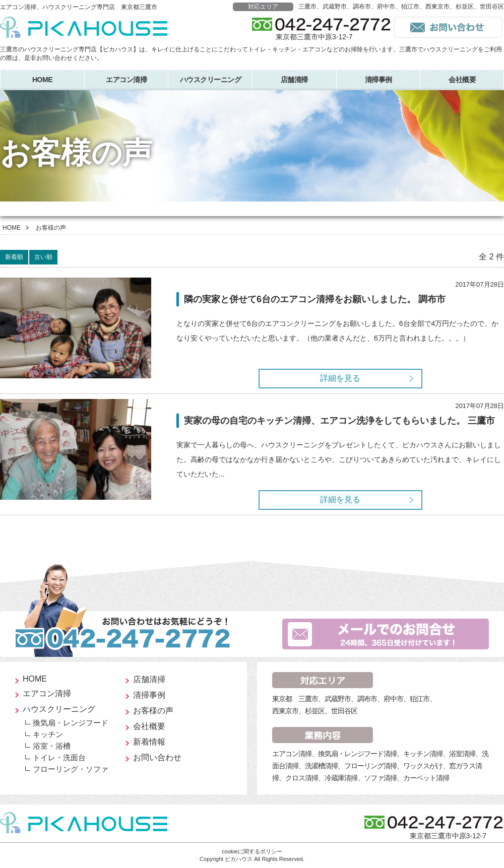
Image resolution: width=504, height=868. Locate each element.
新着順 (14, 257)
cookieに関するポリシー (252, 851)
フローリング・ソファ (71, 769)
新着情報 (149, 742)
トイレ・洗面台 (59, 757)
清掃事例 (379, 80)
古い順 (43, 257)
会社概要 (149, 726)
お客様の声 (153, 711)
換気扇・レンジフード (71, 723)
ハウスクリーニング (211, 80)
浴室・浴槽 (52, 746)
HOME (42, 80)
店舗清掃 (294, 80)
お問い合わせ (157, 757)
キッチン (48, 734)
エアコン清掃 (126, 80)
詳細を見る (340, 378)
